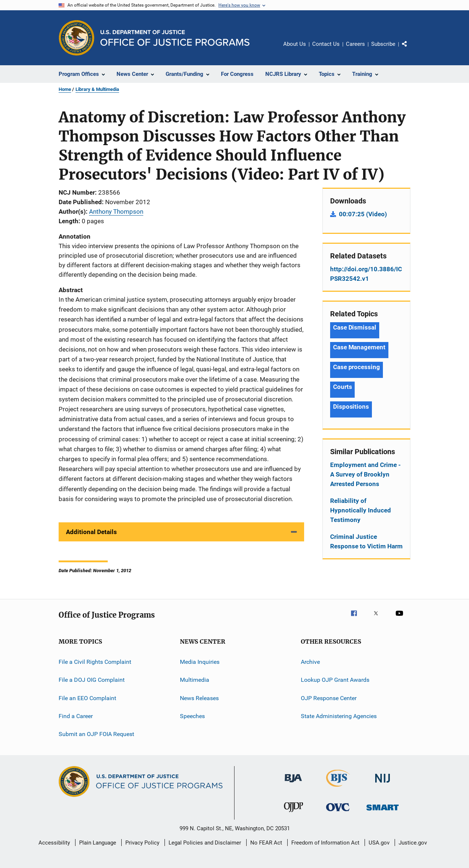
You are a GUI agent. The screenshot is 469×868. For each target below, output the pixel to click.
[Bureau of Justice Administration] (293, 784)
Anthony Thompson (116, 212)
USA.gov (379, 843)
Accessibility (54, 843)
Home (65, 89)
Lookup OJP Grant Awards (335, 680)
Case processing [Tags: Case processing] (357, 367)
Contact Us (326, 44)
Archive (310, 662)
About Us (295, 44)
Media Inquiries (200, 662)
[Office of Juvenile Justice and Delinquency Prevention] (293, 813)
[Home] (175, 38)
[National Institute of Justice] (383, 784)
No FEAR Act (266, 843)
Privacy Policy (142, 843)
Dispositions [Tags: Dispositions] (351, 407)
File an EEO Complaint (87, 698)
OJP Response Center (329, 698)
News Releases (199, 698)
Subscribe (383, 44)
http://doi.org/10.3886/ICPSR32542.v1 (366, 274)
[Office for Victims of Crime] (338, 812)
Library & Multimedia (97, 89)
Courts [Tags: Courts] (342, 387)
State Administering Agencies (339, 716)
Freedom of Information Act (325, 843)
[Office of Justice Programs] (77, 38)
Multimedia (195, 680)
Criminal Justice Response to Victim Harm (366, 541)
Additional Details (91, 532)
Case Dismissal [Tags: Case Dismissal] (355, 327)
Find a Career (76, 716)
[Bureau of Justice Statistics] (338, 788)
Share (410, 49)
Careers (355, 44)
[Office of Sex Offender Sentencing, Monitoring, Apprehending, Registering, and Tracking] (383, 812)
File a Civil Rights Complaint (95, 662)
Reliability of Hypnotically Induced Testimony (361, 510)
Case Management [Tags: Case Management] (359, 347)
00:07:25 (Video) (363, 214)
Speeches (192, 716)
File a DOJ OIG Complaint (92, 680)
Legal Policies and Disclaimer (205, 843)
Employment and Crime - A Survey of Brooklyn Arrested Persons (365, 474)
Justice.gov (413, 843)
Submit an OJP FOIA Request (96, 734)
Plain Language (98, 843)
